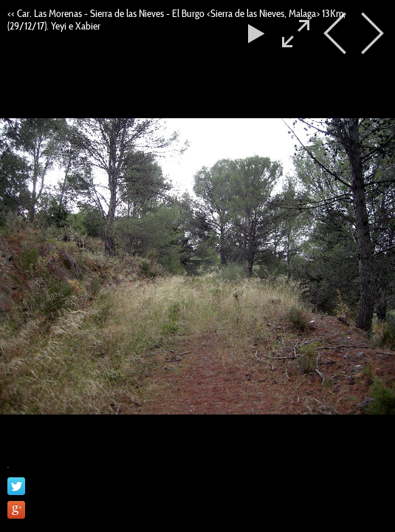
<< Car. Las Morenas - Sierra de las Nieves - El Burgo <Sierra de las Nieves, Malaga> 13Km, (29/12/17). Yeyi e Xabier (176, 20)
